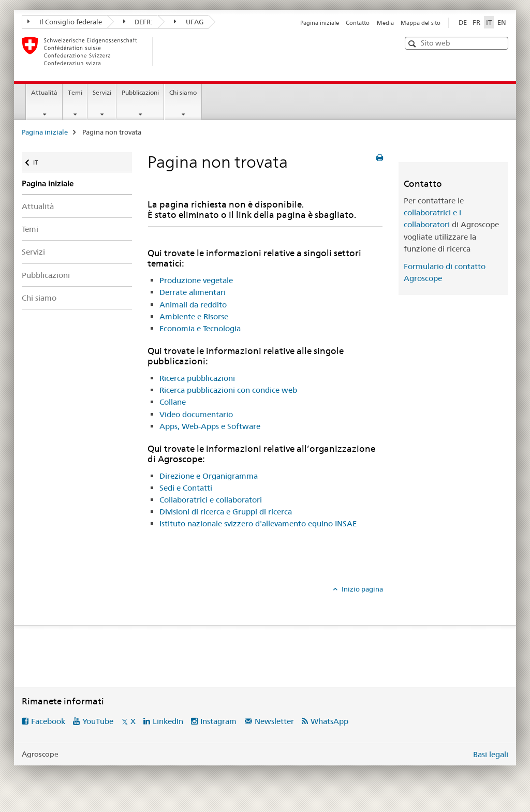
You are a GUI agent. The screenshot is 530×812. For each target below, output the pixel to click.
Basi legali (491, 754)
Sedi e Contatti (186, 488)
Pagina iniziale (320, 23)
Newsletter (274, 721)
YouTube (98, 721)
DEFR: (138, 22)
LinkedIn (168, 721)
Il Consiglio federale (65, 22)
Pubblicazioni (140, 92)
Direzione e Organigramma (209, 476)
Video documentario (196, 414)
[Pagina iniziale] (169, 51)
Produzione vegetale (196, 280)
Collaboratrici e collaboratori (211, 500)
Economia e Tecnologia (200, 328)
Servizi (102, 92)
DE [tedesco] (463, 22)
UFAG (189, 22)
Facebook (48, 721)
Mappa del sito (421, 23)
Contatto (358, 23)
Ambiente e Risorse (194, 316)
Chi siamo (183, 92)
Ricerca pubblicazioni (197, 378)
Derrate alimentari (193, 292)
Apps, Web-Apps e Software (210, 426)
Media (385, 23)
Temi (75, 92)
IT (42, 160)
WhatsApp (329, 721)
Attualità (44, 92)
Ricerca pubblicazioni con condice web (228, 390)
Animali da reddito (193, 305)
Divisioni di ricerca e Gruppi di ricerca (226, 512)
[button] (413, 44)
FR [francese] (476, 22)
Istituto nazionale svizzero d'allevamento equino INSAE (258, 523)
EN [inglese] (502, 22)
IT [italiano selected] (489, 22)
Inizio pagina (362, 589)
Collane (173, 402)
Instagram (218, 721)
